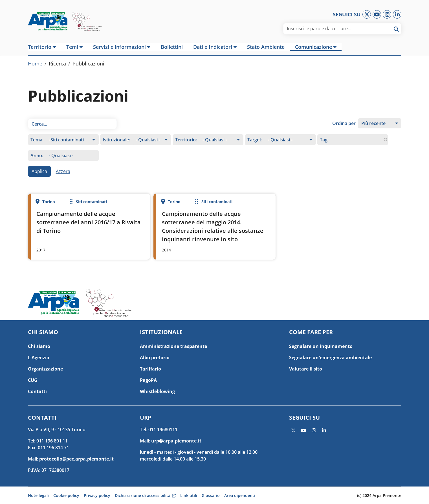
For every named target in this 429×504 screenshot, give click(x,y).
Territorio (185, 145)
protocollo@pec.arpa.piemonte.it (76, 459)
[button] (45, 47)
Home (35, 69)
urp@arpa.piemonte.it (176, 441)
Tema (36, 145)
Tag (324, 145)
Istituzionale (116, 145)
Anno (36, 161)
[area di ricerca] (341, 29)
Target (254, 145)
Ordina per (344, 128)
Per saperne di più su (89, 232)
